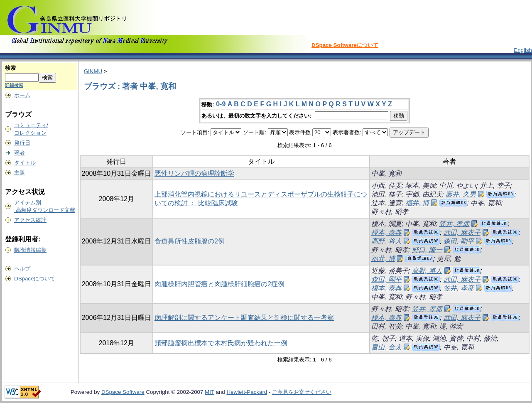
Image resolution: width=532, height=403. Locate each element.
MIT (210, 392)
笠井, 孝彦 (454, 224)
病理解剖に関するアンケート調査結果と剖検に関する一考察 (244, 318)
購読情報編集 (30, 250)
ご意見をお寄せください (302, 392)
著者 (20, 153)
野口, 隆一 (427, 250)
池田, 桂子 (386, 194)
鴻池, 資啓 (447, 338)
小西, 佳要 (386, 186)
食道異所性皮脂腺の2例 (190, 241)
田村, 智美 (386, 326)
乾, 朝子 (383, 338)
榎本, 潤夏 (386, 224)
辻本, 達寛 (386, 203)
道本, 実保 (414, 338)
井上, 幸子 (495, 186)
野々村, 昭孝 (390, 212)
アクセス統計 (30, 220)
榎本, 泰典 (386, 232)
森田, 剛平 (459, 241)
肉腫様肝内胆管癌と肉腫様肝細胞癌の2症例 (219, 284)
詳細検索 (14, 85)
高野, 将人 (386, 241)
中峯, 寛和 (386, 173)
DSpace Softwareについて (345, 45)
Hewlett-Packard (247, 392)
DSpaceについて (35, 279)
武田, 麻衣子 (462, 232)
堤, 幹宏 (451, 326)
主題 (20, 173)
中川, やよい (457, 186)
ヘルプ (22, 269)
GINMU (93, 71)
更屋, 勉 (449, 259)
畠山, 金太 (386, 347)
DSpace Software (123, 392)
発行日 (22, 143)
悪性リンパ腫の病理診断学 (194, 173)
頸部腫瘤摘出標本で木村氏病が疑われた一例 (221, 343)
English (523, 50)
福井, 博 (417, 203)
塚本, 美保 (420, 186)
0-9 (221, 104)
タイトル (25, 163)
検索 (10, 68)
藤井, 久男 (461, 194)
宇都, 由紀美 (424, 194)
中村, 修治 (482, 338)
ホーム (22, 95)
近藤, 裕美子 (390, 271)
